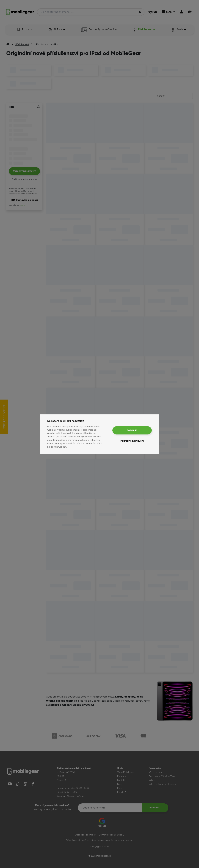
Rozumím (132, 430)
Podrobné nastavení (132, 441)
